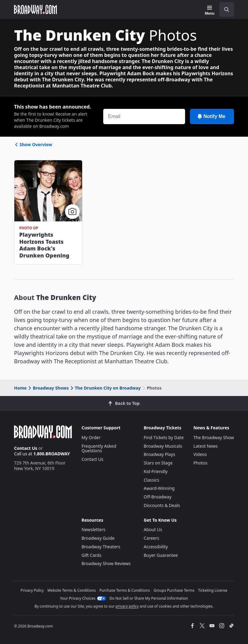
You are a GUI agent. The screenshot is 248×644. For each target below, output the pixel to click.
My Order (91, 437)
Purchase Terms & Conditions (125, 590)
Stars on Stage (158, 463)
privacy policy (127, 606)
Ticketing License (213, 590)
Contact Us (26, 448)
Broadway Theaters (101, 547)
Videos (200, 454)
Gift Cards (91, 555)
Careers (151, 538)
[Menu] (210, 10)
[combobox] (224, 9)
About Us (153, 529)
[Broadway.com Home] (35, 9)
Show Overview (33, 144)
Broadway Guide (98, 538)
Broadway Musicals (163, 446)
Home (20, 388)
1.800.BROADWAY (52, 454)
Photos (200, 463)
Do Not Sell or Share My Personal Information (149, 598)
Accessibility (156, 547)
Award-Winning (159, 488)
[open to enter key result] (227, 9)
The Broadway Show (214, 437)
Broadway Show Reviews (106, 563)
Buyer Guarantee (161, 555)
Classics (152, 480)
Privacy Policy (32, 590)
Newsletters (93, 529)
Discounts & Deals (162, 505)
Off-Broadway (158, 497)
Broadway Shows (48, 388)
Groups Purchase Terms (174, 590)
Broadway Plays (160, 454)
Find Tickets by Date (164, 437)
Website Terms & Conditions (71, 590)
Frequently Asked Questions (99, 448)
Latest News (206, 446)
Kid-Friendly (156, 471)
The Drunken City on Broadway (105, 388)
